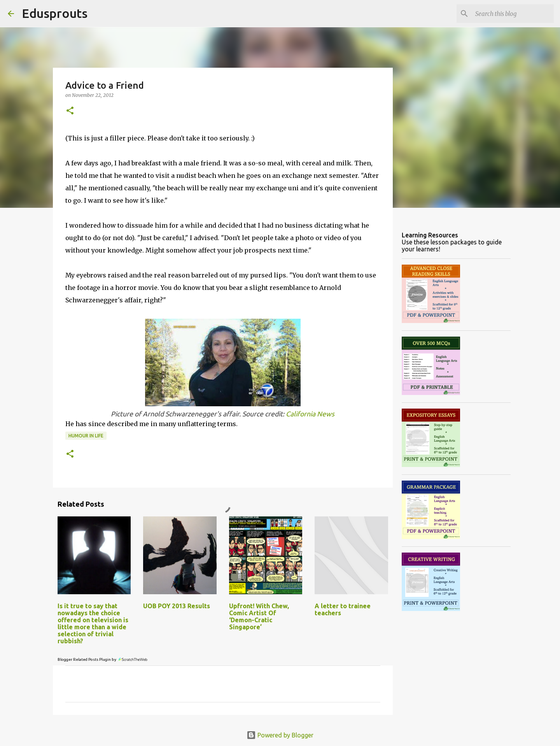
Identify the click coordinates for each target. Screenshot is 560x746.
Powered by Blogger (280, 735)
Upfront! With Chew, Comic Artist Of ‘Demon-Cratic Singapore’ (259, 616)
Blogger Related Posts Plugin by (103, 659)
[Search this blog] (513, 14)
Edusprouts (55, 13)
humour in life (86, 436)
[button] (70, 111)
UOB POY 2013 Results (177, 606)
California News (310, 414)
